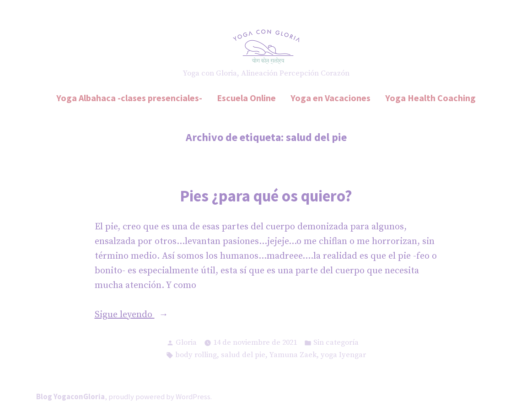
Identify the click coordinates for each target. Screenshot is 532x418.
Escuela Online (246, 98)
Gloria (186, 343)
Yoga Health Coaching (430, 98)
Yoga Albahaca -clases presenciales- (129, 98)
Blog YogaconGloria (70, 397)
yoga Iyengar (343, 355)
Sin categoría (336, 343)
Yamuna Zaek (293, 355)
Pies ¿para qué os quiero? (266, 196)
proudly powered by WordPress (159, 397)
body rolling (196, 355)
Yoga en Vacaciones (330, 98)
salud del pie (243, 355)
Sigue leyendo (142, 315)
